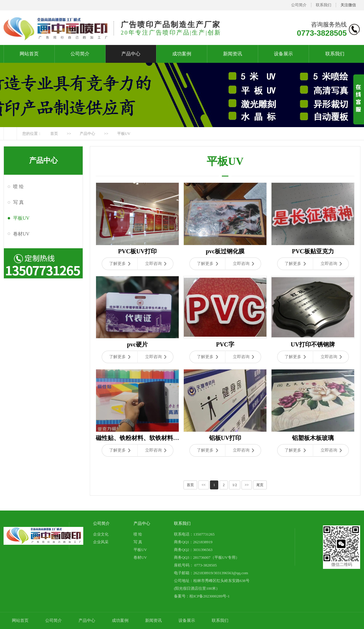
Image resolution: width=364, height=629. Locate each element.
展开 (359, 104)
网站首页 (29, 54)
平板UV (124, 134)
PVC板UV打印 (137, 251)
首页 (54, 134)
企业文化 (101, 534)
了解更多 (120, 264)
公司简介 (299, 5)
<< (204, 485)
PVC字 (225, 344)
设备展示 (283, 54)
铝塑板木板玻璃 (313, 438)
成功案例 (182, 54)
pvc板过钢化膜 (225, 251)
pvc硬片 (137, 344)
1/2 (234, 485)
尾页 (260, 485)
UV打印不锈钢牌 (313, 344)
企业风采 (101, 542)
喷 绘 (18, 186)
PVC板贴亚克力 (313, 251)
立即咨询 (156, 264)
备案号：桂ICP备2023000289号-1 (202, 596)
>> (247, 485)
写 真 (18, 202)
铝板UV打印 (225, 438)
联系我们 (324, 5)
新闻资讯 (233, 54)
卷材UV (21, 234)
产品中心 (131, 54)
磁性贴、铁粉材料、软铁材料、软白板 (146, 438)
